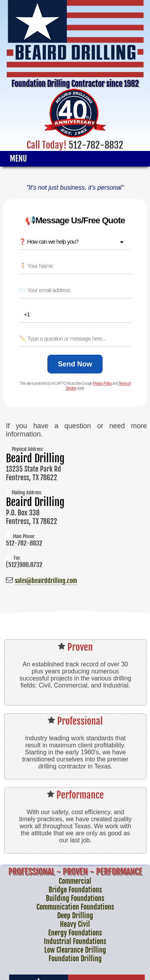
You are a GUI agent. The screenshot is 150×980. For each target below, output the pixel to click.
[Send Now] (75, 364)
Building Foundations (75, 898)
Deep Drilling (75, 915)
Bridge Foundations (75, 890)
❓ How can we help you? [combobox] (49, 241)
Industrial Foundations (75, 941)
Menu (18, 159)
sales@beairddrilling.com (46, 581)
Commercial (75, 881)
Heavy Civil (75, 924)
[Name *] (75, 266)
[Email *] (75, 290)
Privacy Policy (102, 383)
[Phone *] (78, 314)
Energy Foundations (75, 933)
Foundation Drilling (75, 958)
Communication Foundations (75, 907)
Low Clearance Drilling (75, 950)
